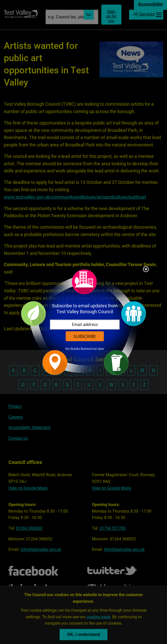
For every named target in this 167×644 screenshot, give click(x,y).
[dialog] (83, 322)
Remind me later (93, 349)
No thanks (73, 349)
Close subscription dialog (146, 270)
